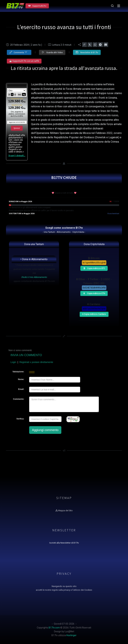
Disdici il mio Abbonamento (34, 277)
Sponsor (17, 128)
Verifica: (20, 419)
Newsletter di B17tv (87, 52)
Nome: (21, 379)
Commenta (18, 52)
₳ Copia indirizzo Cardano (94, 314)
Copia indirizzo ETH (93, 293)
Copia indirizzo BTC (93, 268)
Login (13, 362)
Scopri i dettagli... (17, 156)
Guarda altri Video (52, 52)
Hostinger (71, 635)
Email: (21, 389)
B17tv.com (54, 628)
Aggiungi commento (45, 430)
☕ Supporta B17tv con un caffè (24, 61)
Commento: (19, 399)
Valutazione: (18, 372)
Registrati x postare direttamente (36, 362)
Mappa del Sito (64, 511)
